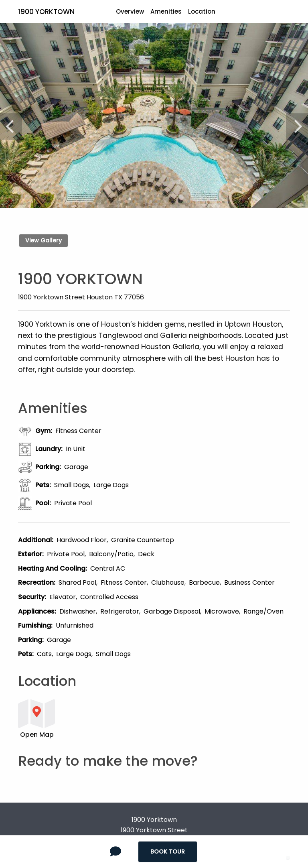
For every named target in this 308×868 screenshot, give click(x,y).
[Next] (295, 122)
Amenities (166, 11)
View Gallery (44, 240)
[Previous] (13, 122)
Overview (130, 11)
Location (202, 11)
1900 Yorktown (46, 12)
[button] (130, 718)
